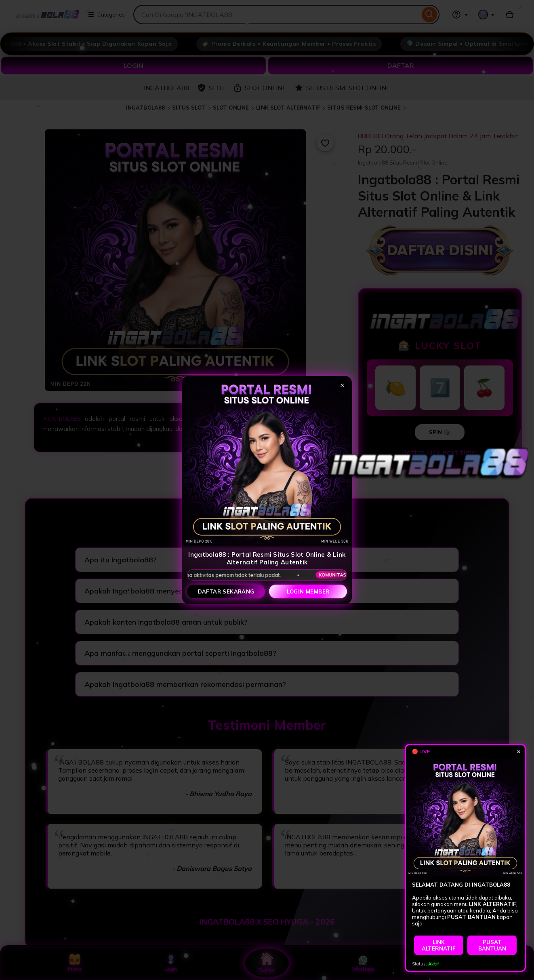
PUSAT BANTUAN (492, 945)
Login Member (308, 591)
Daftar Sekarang (226, 591)
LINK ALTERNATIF (439, 945)
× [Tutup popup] (342, 385)
